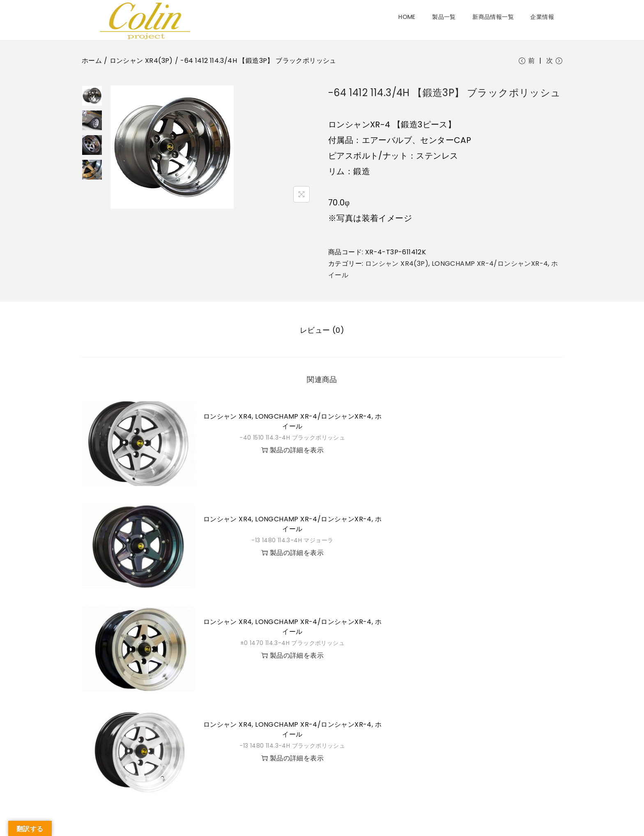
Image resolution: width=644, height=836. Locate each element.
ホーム (92, 61)
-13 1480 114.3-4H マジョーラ (292, 541)
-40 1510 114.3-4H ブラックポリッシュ (292, 438)
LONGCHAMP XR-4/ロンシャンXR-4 (490, 265)
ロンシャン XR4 (228, 417)
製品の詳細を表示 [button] (292, 554)
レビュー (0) (322, 331)
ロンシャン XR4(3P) (141, 61)
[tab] (322, 331)
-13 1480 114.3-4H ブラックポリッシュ (292, 746)
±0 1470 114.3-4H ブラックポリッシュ (292, 644)
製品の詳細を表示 (292, 451)
